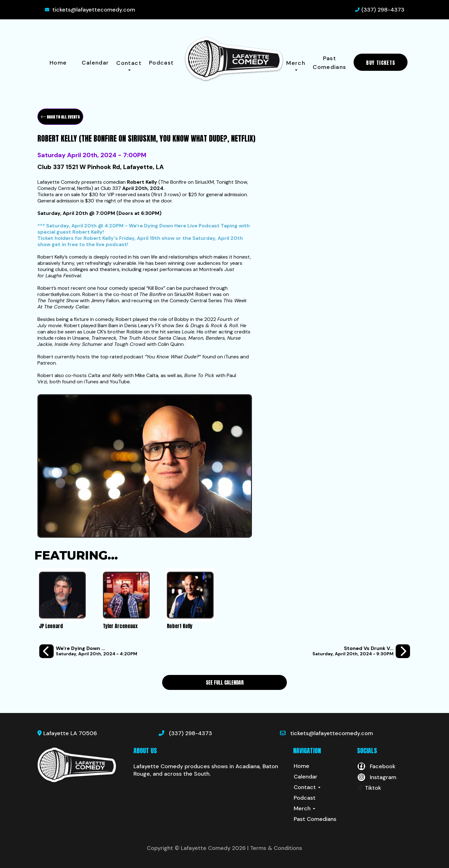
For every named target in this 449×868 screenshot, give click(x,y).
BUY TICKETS (381, 63)
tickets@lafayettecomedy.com (94, 10)
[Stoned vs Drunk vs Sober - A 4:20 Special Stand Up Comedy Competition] (361, 652)
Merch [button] (296, 65)
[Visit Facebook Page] (376, 766)
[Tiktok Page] (369, 788)
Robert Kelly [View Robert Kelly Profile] (180, 626)
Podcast (162, 63)
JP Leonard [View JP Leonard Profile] (51, 626)
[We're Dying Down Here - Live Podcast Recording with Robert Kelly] (88, 652)
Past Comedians (329, 63)
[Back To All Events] (60, 117)
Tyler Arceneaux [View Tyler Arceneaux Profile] (120, 626)
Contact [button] (129, 65)
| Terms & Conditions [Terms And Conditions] (275, 848)
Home (58, 63)
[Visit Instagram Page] (377, 777)
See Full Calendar (225, 682)
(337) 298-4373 (383, 10)
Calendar (95, 63)
